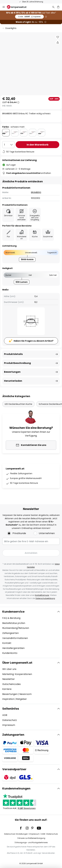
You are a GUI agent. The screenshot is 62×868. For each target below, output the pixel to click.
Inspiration (8, 699)
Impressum (9, 725)
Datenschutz (10, 720)
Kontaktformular (42, 595)
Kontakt (7, 643)
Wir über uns (9, 669)
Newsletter (9, 679)
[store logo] (18, 7)
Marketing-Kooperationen (17, 674)
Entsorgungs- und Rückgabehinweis (32, 842)
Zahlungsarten (10, 633)
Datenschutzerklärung (45, 598)
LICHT (29, 17)
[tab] (31, 632)
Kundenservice (13, 612)
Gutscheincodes (11, 684)
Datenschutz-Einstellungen (16, 834)
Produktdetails (13, 354)
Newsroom (25, 694)
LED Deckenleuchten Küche (18, 404)
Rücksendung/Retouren (16, 628)
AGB (5, 715)
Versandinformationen (15, 638)
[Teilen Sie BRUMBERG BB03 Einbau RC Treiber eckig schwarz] (58, 43)
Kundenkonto (10, 653)
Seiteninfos (11, 709)
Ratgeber (21, 699)
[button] (58, 37)
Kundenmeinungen (16, 788)
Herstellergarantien (13, 648)
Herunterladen (13, 381)
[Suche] (53, 7)
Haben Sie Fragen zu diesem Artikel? (34, 341)
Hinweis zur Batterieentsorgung (32, 838)
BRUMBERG (36, 192)
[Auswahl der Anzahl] (8, 145)
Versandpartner (14, 769)
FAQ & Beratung (11, 618)
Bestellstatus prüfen (14, 623)
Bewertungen (12, 372)
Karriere (7, 689)
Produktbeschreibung (17, 363)
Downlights (11, 28)
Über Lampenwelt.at (17, 663)
